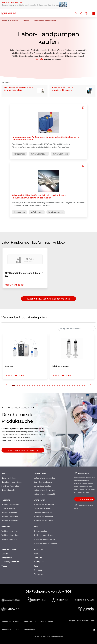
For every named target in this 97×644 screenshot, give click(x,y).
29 (85, 385)
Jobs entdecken (41, 531)
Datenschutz (29, 630)
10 (37, 385)
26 (77, 385)
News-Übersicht (8, 490)
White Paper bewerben (44, 517)
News (36, 554)
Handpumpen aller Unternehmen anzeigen (49, 299)
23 (70, 385)
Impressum (6, 630)
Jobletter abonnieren (43, 535)
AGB (17, 630)
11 (40, 385)
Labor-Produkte (8, 508)
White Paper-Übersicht (44, 521)
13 (45, 385)
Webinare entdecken (10, 531)
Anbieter (40, 59)
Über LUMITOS (30, 622)
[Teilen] (81, 14)
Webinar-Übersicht (10, 539)
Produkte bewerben (10, 517)
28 (82, 385)
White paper (39, 562)
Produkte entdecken (10, 504)
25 (75, 385)
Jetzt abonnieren (84, 499)
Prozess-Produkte (9, 513)
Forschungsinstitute (10, 562)
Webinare (38, 570)
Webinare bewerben (10, 535)
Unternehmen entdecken (45, 478)
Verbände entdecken (43, 486)
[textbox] (77, 328)
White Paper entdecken (44, 504)
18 (57, 385)
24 (72, 385)
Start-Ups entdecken (43, 482)
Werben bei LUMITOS (10, 622)
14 (47, 385)
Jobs (36, 566)
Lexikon (5, 554)
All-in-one (38, 574)
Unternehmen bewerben (44, 490)
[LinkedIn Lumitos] (94, 630)
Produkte (38, 558)
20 (62, 385)
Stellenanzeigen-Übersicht (45, 543)
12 (42, 385)
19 (60, 385)
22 (67, 385)
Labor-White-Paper (42, 508)
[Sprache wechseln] (86, 14)
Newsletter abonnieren (11, 482)
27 (80, 385)
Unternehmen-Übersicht (44, 494)
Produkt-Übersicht (10, 521)
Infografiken (7, 558)
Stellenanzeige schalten (44, 539)
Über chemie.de (47, 622)
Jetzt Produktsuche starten (23, 450)
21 (65, 385)
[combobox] (77, 328)
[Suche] (76, 14)
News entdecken (8, 478)
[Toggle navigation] (94, 14)
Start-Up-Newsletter (11, 486)
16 (52, 385)
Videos (4, 566)
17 (55, 385)
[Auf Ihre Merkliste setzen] (83, 108)
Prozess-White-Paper (43, 513)
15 (50, 385)
